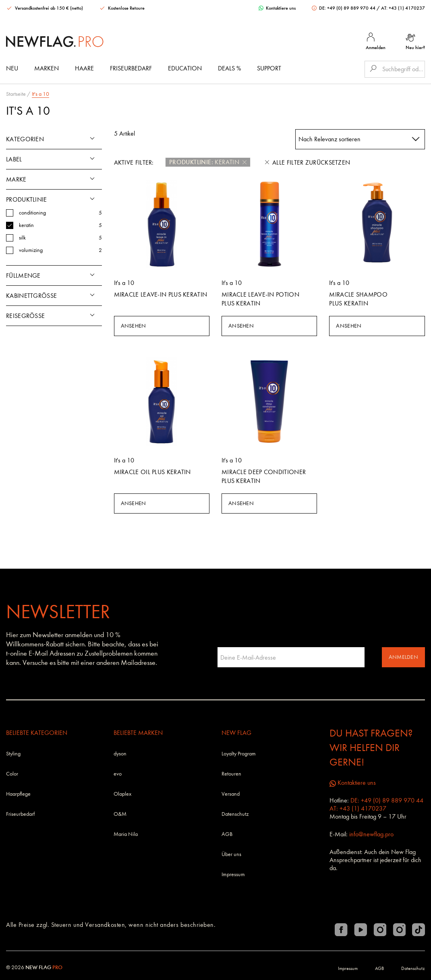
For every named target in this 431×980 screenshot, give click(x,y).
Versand (231, 794)
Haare (84, 68)
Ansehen (134, 326)
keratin (208, 162)
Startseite (16, 94)
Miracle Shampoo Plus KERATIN (358, 299)
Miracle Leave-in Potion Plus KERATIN (260, 299)
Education (185, 68)
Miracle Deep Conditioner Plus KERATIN (264, 476)
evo (118, 774)
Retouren (231, 774)
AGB (227, 834)
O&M (120, 814)
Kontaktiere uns (277, 8)
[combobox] (360, 139)
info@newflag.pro (371, 834)
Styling (13, 754)
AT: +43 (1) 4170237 (403, 8)
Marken (47, 68)
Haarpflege (18, 794)
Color (12, 774)
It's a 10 (40, 94)
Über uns (231, 854)
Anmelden (403, 657)
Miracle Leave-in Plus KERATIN (161, 294)
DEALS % (229, 68)
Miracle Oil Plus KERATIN (152, 472)
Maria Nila (126, 834)
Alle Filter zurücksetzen (308, 162)
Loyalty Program (239, 754)
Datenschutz (235, 814)
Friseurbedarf (131, 68)
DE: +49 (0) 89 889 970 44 (344, 8)
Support (269, 68)
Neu (12, 68)
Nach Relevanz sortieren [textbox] (329, 139)
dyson (120, 754)
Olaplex (122, 794)
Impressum (233, 874)
